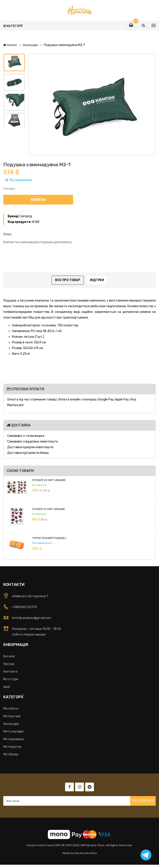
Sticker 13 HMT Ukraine (49, 509)
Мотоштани (12, 716)
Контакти (10, 672)
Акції (7, 687)
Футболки (11, 754)
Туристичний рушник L (50, 538)
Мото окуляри (13, 732)
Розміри (10, 189)
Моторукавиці (14, 739)
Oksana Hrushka (86, 853)
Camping (26, 216)
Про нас (9, 664)
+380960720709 (25, 607)
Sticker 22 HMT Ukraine (49, 480)
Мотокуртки (12, 747)
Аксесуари (30, 45)
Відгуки (97, 280)
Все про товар (68, 280)
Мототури (11, 679)
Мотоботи (11, 709)
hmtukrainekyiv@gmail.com (32, 618)
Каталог (9, 656)
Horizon (10, 45)
